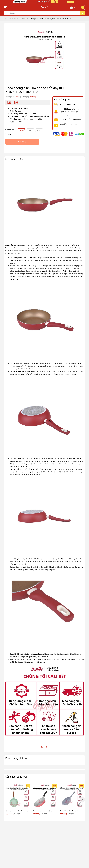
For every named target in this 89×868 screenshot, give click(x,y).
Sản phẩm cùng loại (16, 777)
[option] (18, 800)
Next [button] (82, 800)
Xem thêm (45, 747)
